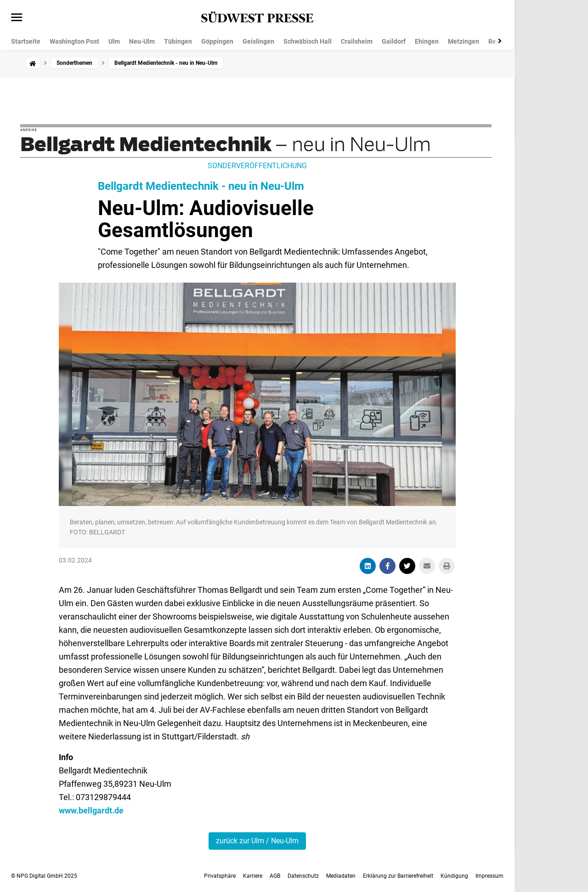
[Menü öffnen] (17, 18)
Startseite (26, 41)
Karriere (253, 876)
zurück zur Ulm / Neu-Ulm (257, 841)
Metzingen (464, 41)
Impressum (489, 876)
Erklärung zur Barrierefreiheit (398, 876)
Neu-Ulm (142, 41)
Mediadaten (341, 876)
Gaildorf (394, 41)
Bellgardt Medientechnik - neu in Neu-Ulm (201, 186)
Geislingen (258, 41)
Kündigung (454, 876)
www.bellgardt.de (91, 810)
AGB (275, 876)
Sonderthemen (74, 63)
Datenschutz (303, 876)
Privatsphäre (220, 876)
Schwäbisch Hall (308, 41)
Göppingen (217, 41)
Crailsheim (357, 41)
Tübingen (178, 41)
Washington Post (74, 41)
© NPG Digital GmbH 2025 (44, 876)
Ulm (114, 41)
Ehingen (427, 41)
